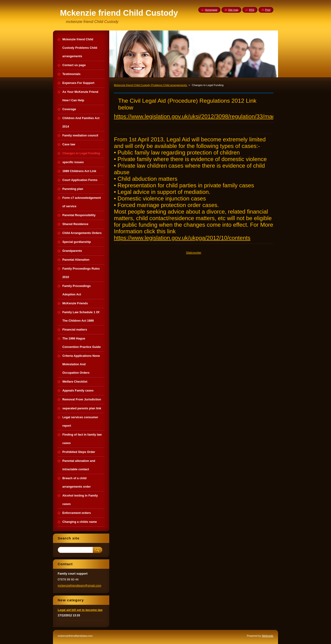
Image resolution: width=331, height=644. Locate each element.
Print (268, 10)
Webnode (268, 636)
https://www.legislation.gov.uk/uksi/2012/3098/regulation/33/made (196, 116)
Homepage (211, 10)
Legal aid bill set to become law (80, 610)
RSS (252, 10)
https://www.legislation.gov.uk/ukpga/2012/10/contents (182, 238)
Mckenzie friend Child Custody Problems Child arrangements (151, 85)
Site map (233, 10)
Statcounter (194, 253)
